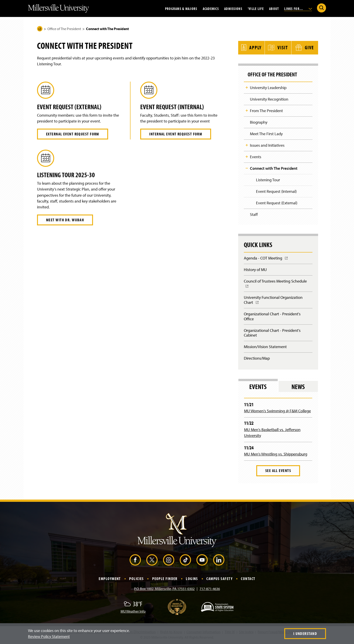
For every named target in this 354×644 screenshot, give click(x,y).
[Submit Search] (321, 8)
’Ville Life (256, 8)
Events (256, 157)
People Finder (165, 580)
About (274, 8)
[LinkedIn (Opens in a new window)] (219, 561)
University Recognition (269, 99)
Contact (248, 580)
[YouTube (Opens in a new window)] (202, 561)
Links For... (298, 8)
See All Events (278, 472)
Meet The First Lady (266, 133)
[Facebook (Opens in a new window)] (135, 561)
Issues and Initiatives (267, 145)
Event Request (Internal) (276, 192)
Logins (192, 580)
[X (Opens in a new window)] (152, 561)
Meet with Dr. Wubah (65, 220)
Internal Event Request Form (176, 134)
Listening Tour (268, 180)
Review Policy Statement (49, 636)
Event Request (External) (277, 203)
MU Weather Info (133, 612)
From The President (266, 110)
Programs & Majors (181, 8)
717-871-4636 (210, 590)
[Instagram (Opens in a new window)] (169, 561)
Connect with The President (274, 168)
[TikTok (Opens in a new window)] (185, 561)
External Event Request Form (73, 134)
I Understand (305, 633)
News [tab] (298, 388)
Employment (110, 580)
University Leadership (268, 87)
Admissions (233, 8)
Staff (254, 215)
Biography (259, 122)
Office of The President (64, 29)
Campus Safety (219, 580)
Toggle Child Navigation (247, 87)
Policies (136, 580)
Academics (211, 8)
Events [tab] (258, 388)
